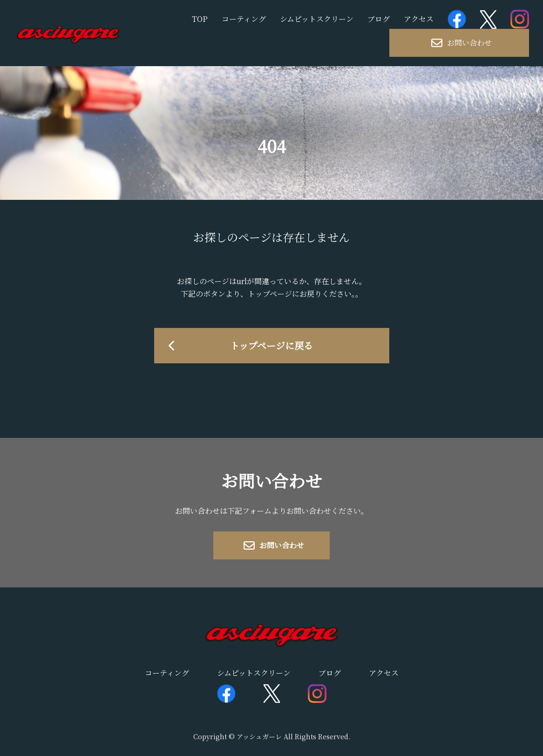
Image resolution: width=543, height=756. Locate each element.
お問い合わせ (462, 43)
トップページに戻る (271, 345)
